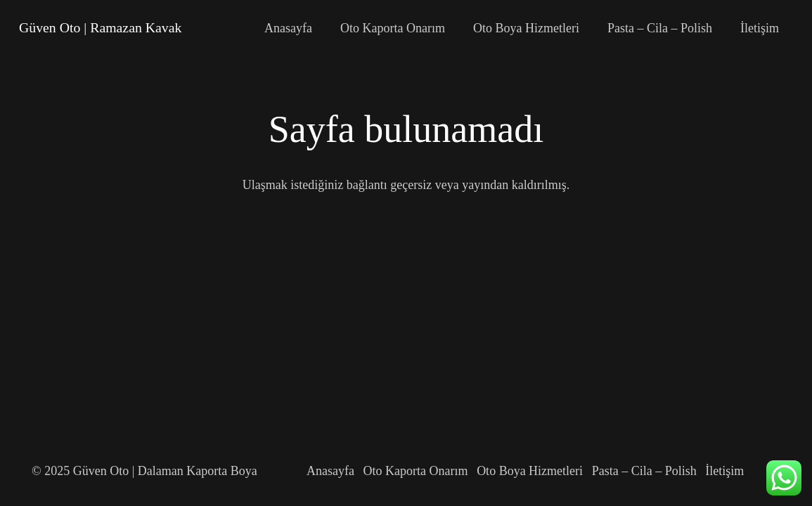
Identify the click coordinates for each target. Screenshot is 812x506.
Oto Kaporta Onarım (416, 471)
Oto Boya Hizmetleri (530, 471)
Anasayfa (330, 471)
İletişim (724, 471)
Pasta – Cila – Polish (644, 471)
